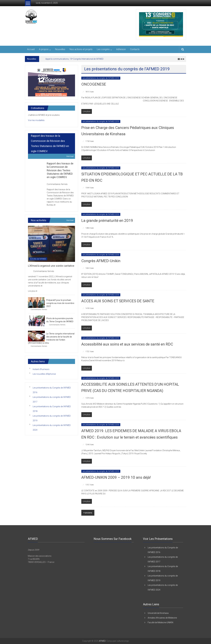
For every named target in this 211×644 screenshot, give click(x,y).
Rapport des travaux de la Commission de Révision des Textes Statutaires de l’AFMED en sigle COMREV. (60, 170)
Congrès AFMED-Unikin (101, 261)
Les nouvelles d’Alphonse (44, 374)
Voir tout (70, 156)
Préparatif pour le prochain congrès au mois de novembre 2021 (60, 303)
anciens (89, 513)
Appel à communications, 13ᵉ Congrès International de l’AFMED (74, 59)
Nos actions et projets (81, 49)
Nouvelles (60, 49)
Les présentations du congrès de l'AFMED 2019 (101, 78)
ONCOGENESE (94, 84)
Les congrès (103, 49)
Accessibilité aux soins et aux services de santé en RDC (127, 344)
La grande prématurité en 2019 (107, 221)
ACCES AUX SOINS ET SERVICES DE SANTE (118, 301)
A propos (44, 49)
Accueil (31, 49)
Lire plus (33, 291)
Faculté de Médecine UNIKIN (160, 622)
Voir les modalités (36, 120)
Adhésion (121, 49)
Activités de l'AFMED (38, 259)
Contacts (135, 49)
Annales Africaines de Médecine (162, 618)
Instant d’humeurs (41, 369)
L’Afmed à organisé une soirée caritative (51, 266)
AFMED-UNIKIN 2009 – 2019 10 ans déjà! (116, 477)
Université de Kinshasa (158, 613)
